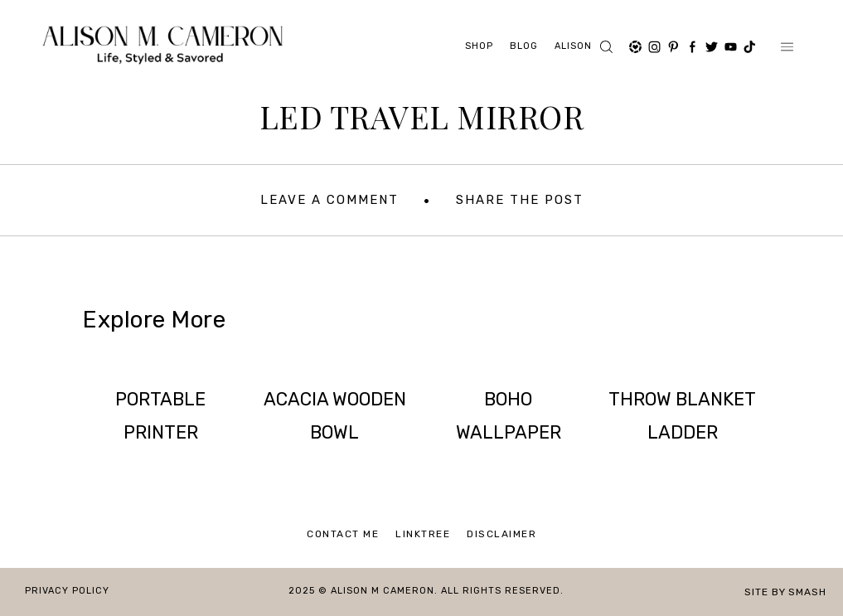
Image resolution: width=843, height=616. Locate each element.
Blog (524, 46)
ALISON (573, 46)
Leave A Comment (329, 200)
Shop (479, 46)
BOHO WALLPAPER (509, 416)
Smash (807, 592)
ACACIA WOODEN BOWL (335, 416)
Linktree (423, 534)
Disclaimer (501, 534)
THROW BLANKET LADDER (682, 416)
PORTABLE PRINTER (160, 416)
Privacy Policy (67, 591)
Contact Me (343, 534)
